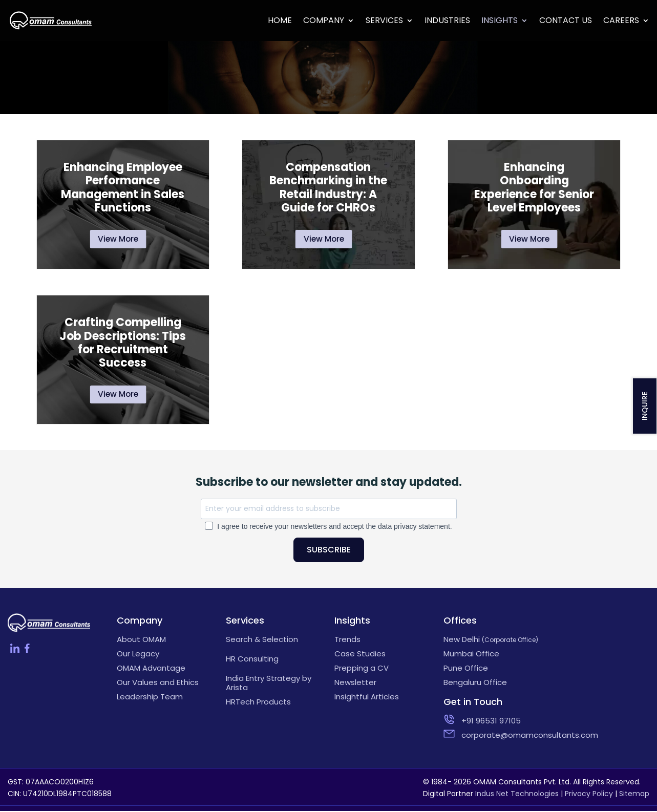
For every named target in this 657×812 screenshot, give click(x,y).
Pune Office (466, 669)
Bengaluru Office (475, 683)
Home (280, 22)
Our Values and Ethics (158, 683)
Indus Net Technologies (517, 795)
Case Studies (360, 655)
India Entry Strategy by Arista (269, 684)
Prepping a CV (362, 669)
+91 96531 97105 (491, 722)
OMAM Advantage (151, 669)
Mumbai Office (471, 655)
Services (384, 22)
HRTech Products (258, 703)
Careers (621, 22)
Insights (500, 22)
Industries (447, 22)
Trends (347, 640)
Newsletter (355, 683)
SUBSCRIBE (329, 551)
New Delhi (491, 640)
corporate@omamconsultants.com (501, 736)
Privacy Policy (589, 795)
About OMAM (141, 640)
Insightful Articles (367, 698)
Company (324, 22)
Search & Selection (262, 640)
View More (119, 239)
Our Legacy (138, 655)
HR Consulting (252, 660)
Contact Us (566, 22)
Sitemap (634, 795)
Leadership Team (150, 698)
